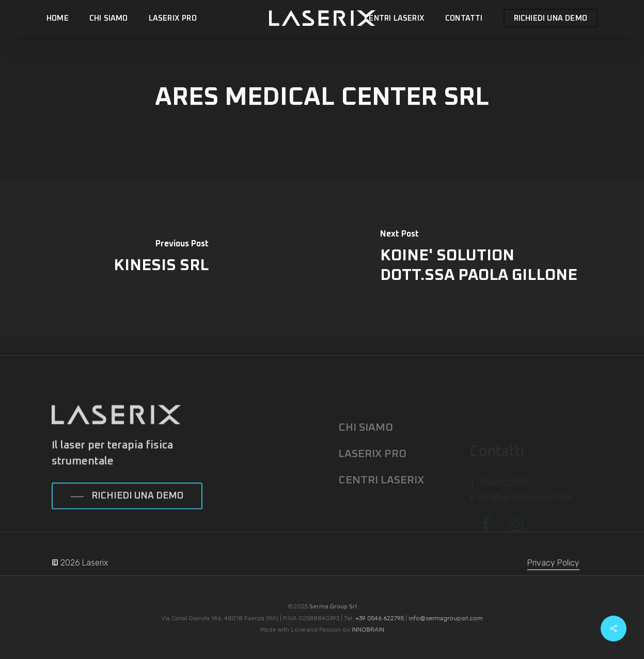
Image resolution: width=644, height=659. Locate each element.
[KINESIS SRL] (161, 258)
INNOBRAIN (368, 630)
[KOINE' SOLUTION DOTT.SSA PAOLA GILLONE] (483, 258)
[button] (127, 513)
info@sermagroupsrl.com (446, 618)
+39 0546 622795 (380, 618)
